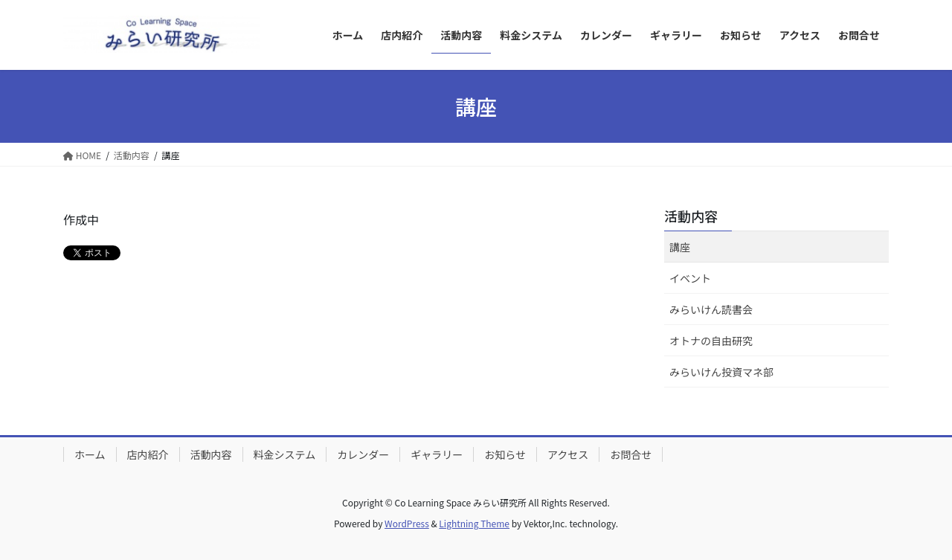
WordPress (407, 523)
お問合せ (631, 454)
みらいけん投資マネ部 (721, 372)
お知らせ (505, 454)
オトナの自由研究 (711, 341)
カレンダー (363, 454)
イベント (690, 278)
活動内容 (691, 216)
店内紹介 (148, 454)
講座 (680, 247)
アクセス (568, 454)
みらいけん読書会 (711, 309)
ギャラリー (437, 454)
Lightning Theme (474, 523)
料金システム (285, 454)
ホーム (90, 454)
